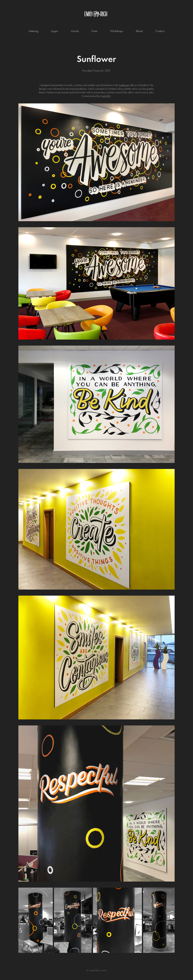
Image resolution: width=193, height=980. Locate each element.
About (139, 31)
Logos (55, 31)
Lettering (34, 31)
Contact (160, 31)
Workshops (116, 31)
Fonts (94, 31)
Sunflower (124, 85)
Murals (75, 31)
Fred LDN (106, 96)
